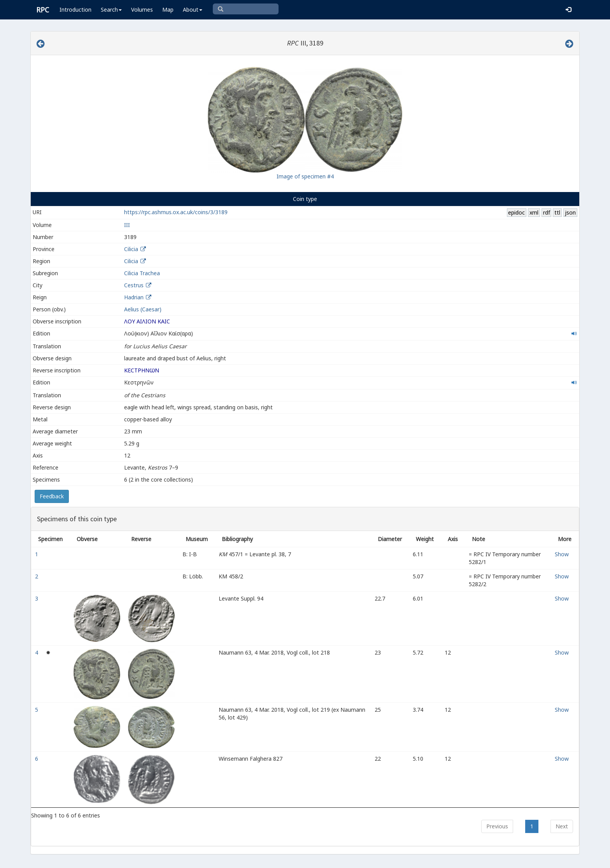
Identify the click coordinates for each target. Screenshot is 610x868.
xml (534, 212)
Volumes (142, 10)
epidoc (516, 212)
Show (562, 554)
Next (562, 826)
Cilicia (131, 249)
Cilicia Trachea (142, 273)
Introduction (75, 10)
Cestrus (134, 285)
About (193, 10)
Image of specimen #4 (305, 176)
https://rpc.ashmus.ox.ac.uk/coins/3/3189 (176, 212)
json (570, 212)
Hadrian (134, 297)
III (127, 225)
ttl (557, 212)
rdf (547, 212)
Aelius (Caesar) (143, 309)
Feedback (52, 496)
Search (111, 10)
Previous (497, 826)
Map (168, 10)
